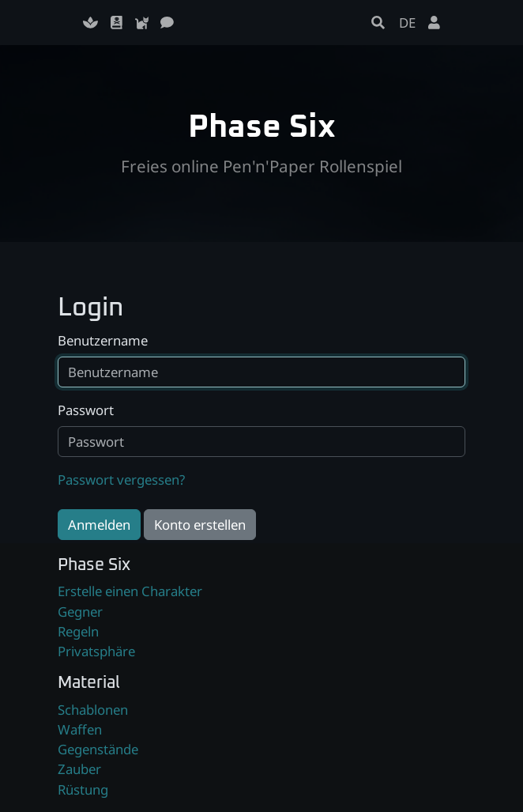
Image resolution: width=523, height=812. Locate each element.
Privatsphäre (96, 651)
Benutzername (103, 340)
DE (407, 23)
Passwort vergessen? (121, 480)
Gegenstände (98, 749)
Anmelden (99, 525)
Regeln (78, 631)
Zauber (79, 769)
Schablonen (93, 710)
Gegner (80, 612)
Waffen (80, 729)
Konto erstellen (200, 525)
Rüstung (83, 789)
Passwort (86, 410)
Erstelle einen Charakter (130, 591)
